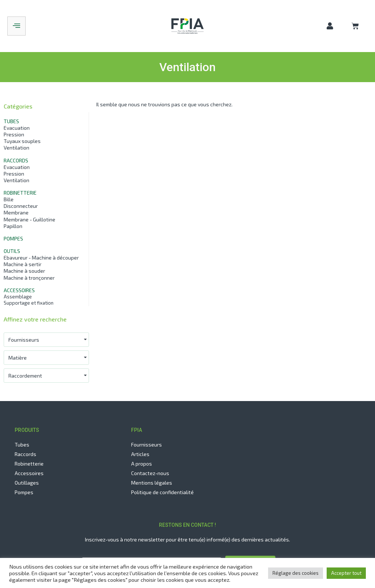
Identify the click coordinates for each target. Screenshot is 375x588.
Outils (12, 251)
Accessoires (19, 290)
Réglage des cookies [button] (296, 573)
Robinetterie (20, 193)
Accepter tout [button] (346, 573)
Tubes (11, 121)
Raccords (16, 160)
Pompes (13, 238)
